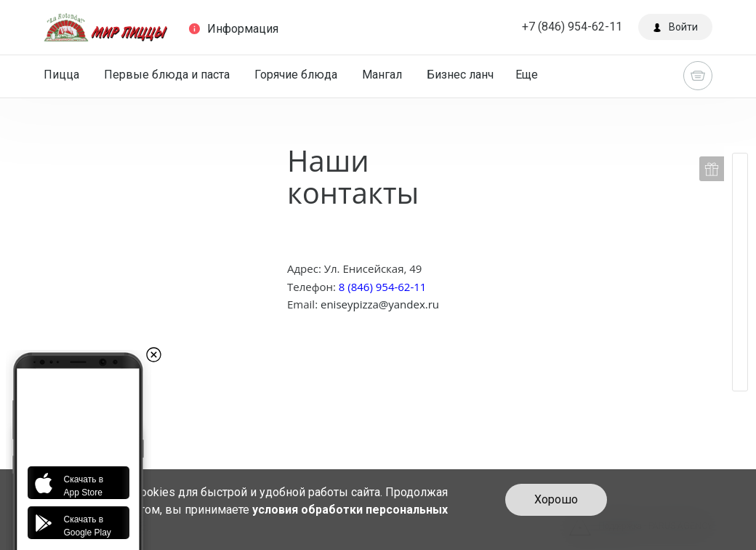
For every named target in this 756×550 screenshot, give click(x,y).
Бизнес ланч (460, 75)
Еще (527, 75)
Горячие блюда (296, 75)
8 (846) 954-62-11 (381, 287)
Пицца (61, 75)
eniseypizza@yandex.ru (380, 304)
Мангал (382, 75)
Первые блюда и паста (167, 75)
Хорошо (556, 499)
